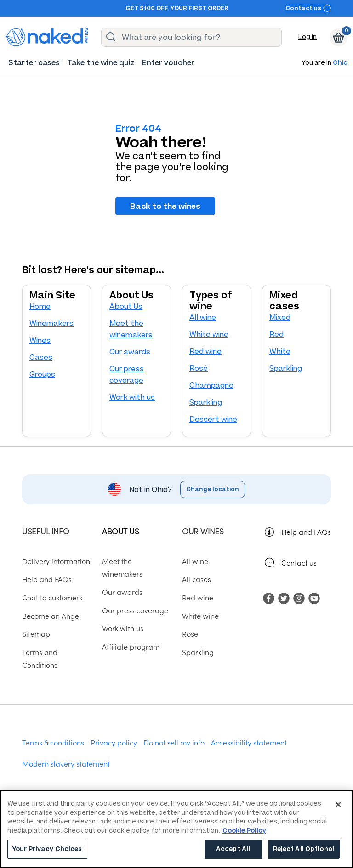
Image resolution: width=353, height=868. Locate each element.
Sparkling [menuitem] (198, 652)
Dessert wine (213, 419)
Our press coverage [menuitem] (135, 610)
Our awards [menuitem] (122, 592)
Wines (40, 340)
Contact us (308, 8)
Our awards (130, 352)
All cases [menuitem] (196, 579)
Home (40, 306)
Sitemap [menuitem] (36, 633)
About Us (126, 306)
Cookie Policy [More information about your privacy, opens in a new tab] (244, 831)
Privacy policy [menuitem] (114, 742)
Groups (42, 374)
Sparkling (206, 402)
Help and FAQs (306, 532)
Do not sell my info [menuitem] (174, 742)
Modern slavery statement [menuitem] (66, 763)
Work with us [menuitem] (123, 628)
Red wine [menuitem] (198, 597)
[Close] (338, 805)
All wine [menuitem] (195, 561)
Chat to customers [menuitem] (52, 597)
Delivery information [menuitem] (56, 561)
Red (276, 334)
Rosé (199, 368)
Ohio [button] (340, 63)
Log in (307, 37)
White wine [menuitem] (200, 616)
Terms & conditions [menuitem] (53, 742)
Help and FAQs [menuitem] (47, 579)
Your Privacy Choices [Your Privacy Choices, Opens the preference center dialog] (47, 849)
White (280, 351)
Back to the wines (165, 206)
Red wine (205, 351)
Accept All (233, 849)
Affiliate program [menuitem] (131, 646)
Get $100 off (147, 8)
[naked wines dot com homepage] (47, 37)
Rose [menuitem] (190, 633)
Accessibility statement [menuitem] (249, 742)
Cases (41, 357)
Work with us (132, 397)
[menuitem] (34, 63)
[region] (176, 829)
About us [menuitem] (120, 531)
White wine (209, 334)
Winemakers (51, 323)
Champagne (211, 385)
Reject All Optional (304, 849)
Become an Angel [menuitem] (51, 616)
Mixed (280, 317)
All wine (203, 317)
